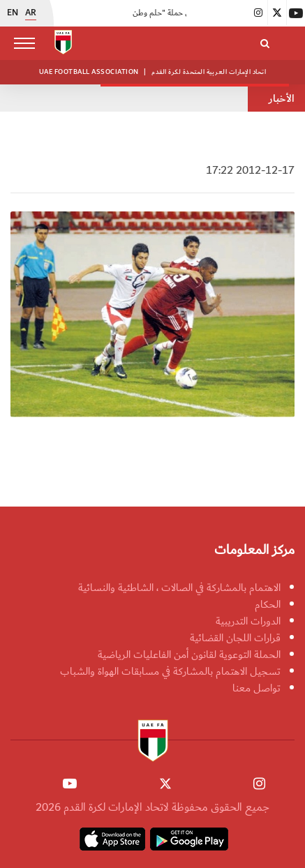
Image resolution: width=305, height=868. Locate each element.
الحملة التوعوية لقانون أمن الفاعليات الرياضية (189, 654)
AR (31, 13)
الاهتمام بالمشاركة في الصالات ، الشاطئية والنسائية (179, 588)
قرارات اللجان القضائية (235, 638)
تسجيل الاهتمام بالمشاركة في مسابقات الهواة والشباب (170, 671)
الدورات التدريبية (248, 621)
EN (13, 13)
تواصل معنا (256, 688)
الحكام (268, 604)
